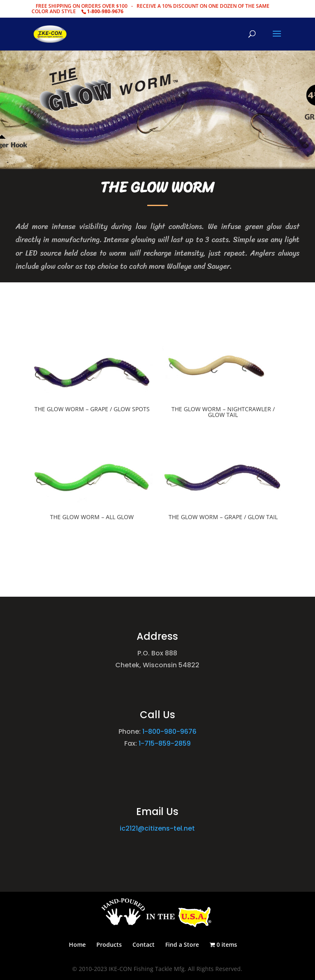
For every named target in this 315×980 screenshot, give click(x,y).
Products (109, 945)
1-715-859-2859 (165, 743)
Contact (144, 945)
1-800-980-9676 (169, 732)
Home (77, 945)
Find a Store (182, 945)
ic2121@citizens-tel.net (157, 828)
